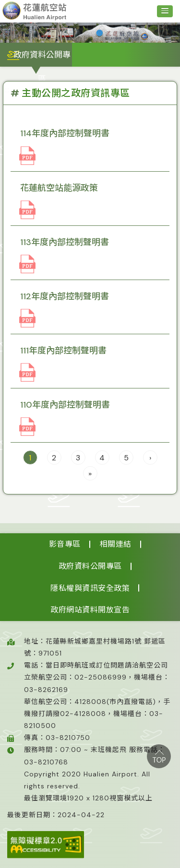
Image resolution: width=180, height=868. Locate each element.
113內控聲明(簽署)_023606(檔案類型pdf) (27, 264)
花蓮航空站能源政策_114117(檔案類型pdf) (27, 210)
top (159, 756)
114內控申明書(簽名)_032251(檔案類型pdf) (27, 156)
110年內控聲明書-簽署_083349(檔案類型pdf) (27, 427)
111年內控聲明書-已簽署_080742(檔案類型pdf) (27, 373)
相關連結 (116, 544)
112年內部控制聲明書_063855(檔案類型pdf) (27, 318)
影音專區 (65, 544)
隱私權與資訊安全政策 (90, 588)
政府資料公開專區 (90, 566)
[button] (165, 11)
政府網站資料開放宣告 (90, 610)
